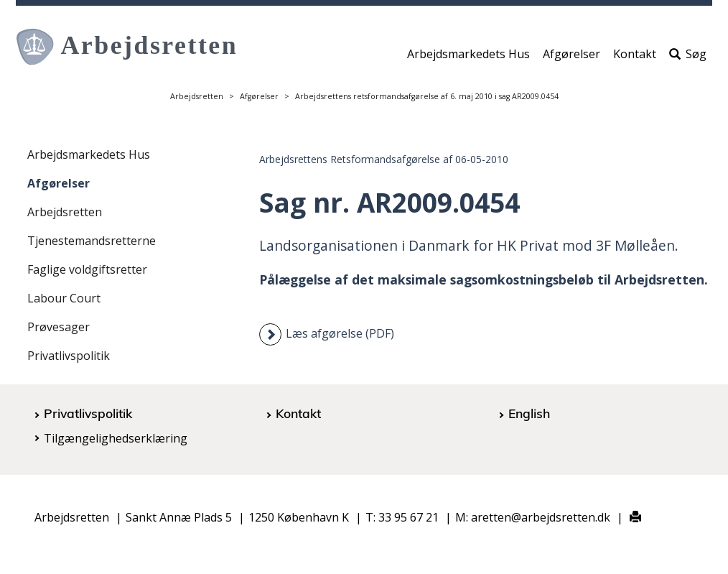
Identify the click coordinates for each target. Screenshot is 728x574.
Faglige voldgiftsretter (87, 269)
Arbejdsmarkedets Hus (468, 55)
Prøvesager (59, 327)
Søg (688, 55)
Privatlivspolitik (69, 356)
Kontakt (635, 55)
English (529, 413)
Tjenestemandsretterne (92, 241)
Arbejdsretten (197, 96)
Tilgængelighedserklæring (116, 438)
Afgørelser (571, 55)
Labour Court (64, 298)
